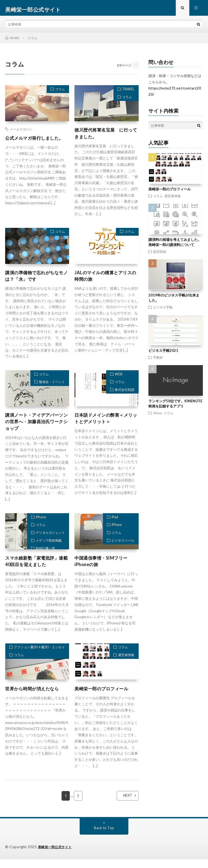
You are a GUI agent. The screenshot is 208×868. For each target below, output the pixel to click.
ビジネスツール (121, 553)
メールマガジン (21, 132)
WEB (116, 381)
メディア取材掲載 (46, 553)
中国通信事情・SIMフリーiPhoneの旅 (104, 569)
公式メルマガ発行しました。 (33, 145)
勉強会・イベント (50, 390)
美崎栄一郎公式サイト (56, 856)
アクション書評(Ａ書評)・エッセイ (37, 658)
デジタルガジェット (48, 544)
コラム (58, 93)
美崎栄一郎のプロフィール (105, 697)
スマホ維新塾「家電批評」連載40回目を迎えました (35, 569)
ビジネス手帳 (163, 310)
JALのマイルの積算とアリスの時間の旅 (106, 281)
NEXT (123, 805)
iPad (112, 525)
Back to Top (104, 837)
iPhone (37, 525)
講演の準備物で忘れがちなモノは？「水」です (35, 281)
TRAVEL (127, 93)
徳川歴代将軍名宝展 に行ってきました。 (105, 137)
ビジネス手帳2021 (163, 354)
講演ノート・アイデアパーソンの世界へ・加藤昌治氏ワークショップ (35, 428)
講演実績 (160, 254)
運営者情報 (124, 666)
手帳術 (158, 360)
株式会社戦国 (123, 399)
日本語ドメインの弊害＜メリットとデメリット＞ (105, 425)
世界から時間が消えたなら (35, 697)
